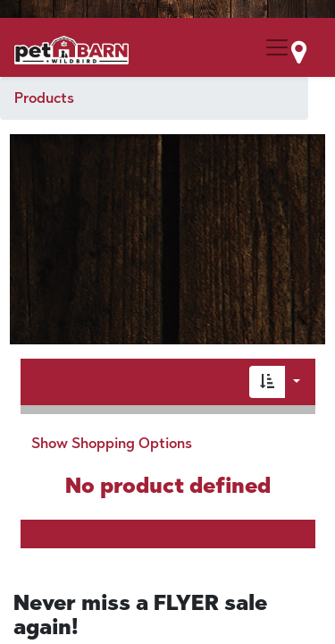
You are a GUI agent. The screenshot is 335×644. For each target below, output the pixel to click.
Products (44, 98)
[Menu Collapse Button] (277, 47)
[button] (267, 382)
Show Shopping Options (112, 443)
